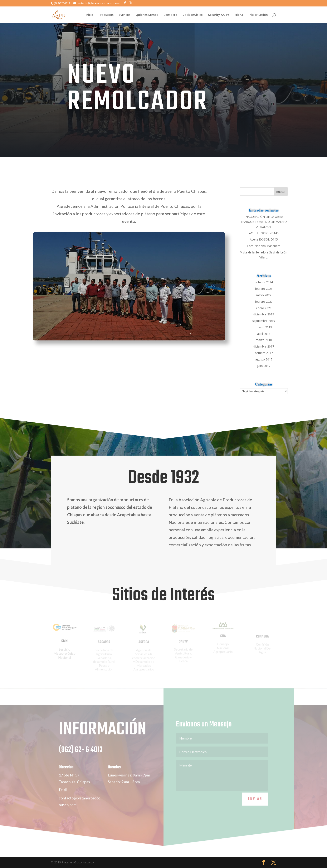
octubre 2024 (264, 282)
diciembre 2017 (264, 346)
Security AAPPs (219, 15)
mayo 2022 (264, 295)
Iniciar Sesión (258, 15)
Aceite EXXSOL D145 (264, 239)
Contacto (170, 15)
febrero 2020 (264, 302)
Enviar (255, 805)
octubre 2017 (264, 353)
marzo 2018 (264, 340)
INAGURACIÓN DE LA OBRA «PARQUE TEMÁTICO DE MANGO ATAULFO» (264, 222)
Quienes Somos (147, 15)
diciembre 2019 (264, 314)
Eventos (125, 15)
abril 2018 (264, 334)
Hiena (239, 15)
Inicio (89, 15)
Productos (106, 15)
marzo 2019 (264, 327)
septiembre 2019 (264, 321)
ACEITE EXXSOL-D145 (264, 233)
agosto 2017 (264, 359)
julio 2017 (264, 366)
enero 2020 (264, 308)
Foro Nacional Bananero (264, 246)
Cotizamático (193, 15)
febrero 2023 (264, 289)
